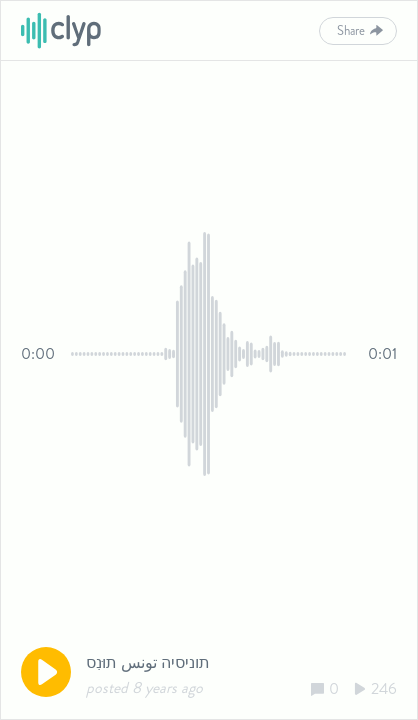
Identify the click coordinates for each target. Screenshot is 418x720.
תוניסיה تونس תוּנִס (148, 662)
